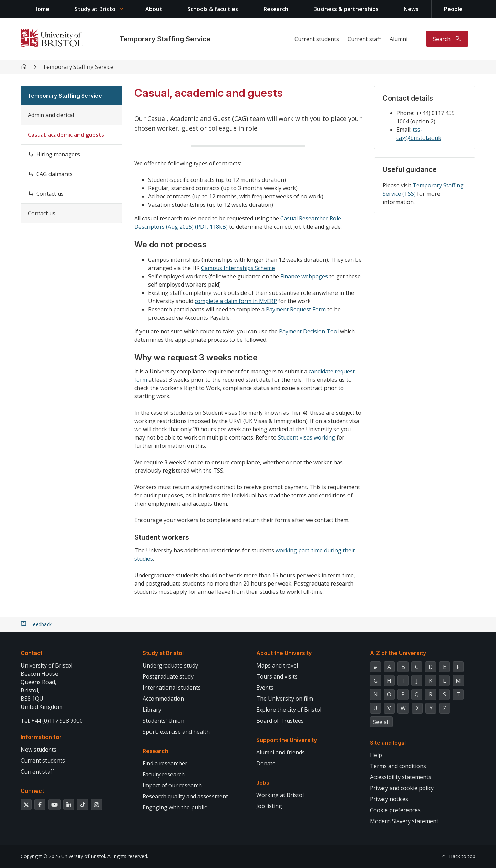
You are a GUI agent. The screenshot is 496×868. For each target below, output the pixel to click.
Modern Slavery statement (404, 821)
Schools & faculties (213, 9)
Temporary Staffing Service (165, 39)
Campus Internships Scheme (238, 268)
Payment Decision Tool (309, 331)
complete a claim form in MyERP (236, 301)
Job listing (269, 806)
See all (381, 722)
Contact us (50, 194)
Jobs (263, 783)
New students (39, 750)
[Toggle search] (447, 39)
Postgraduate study (168, 676)
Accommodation (163, 699)
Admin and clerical (51, 115)
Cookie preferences (395, 810)
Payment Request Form (296, 309)
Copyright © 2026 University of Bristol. (63, 856)
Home (41, 9)
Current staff (364, 39)
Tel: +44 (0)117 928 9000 (52, 721)
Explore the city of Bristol (289, 710)
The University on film (285, 699)
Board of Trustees (280, 721)
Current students (317, 39)
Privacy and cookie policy (402, 788)
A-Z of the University (398, 653)
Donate (266, 763)
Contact (32, 653)
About (154, 9)
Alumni (399, 39)
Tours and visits (277, 676)
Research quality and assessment (185, 796)
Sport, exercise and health (176, 732)
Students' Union (163, 721)
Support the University (287, 740)
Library (152, 710)
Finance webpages (304, 276)
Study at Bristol (96, 9)
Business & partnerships (346, 9)
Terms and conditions (398, 766)
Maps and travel (277, 665)
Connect (32, 791)
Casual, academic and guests (66, 135)
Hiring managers (58, 154)
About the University (284, 653)
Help (376, 755)
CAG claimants (54, 174)
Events (265, 688)
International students (172, 688)
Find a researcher (165, 763)
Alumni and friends (281, 752)
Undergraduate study (170, 665)
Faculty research (164, 774)
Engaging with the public (175, 807)
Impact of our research (172, 785)
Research (276, 9)
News (411, 9)
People (453, 9)
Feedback (41, 624)
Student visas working (307, 437)
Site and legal (388, 743)
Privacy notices (389, 799)
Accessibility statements (401, 777)
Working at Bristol (280, 795)
